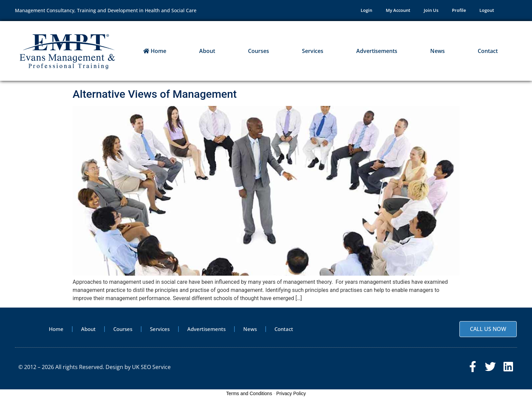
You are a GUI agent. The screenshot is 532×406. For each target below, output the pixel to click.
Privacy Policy (291, 397)
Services (313, 52)
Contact (488, 52)
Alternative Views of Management (155, 95)
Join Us (431, 11)
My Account (398, 11)
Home (155, 52)
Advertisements (377, 52)
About (207, 52)
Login (366, 11)
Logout (487, 11)
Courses (259, 52)
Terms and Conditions (249, 397)
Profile (459, 11)
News (438, 52)
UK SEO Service (151, 369)
